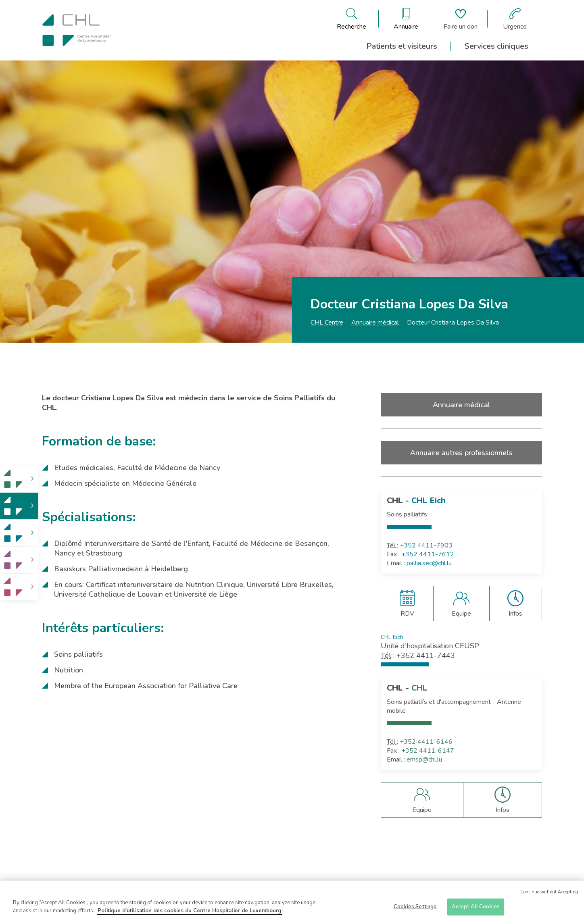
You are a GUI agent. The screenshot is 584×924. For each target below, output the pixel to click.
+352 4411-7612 (428, 554)
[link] (19, 479)
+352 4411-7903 (426, 545)
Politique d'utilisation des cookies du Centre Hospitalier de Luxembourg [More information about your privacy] (190, 913)
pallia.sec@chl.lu (429, 563)
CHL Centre (327, 323)
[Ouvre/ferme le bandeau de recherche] (351, 19)
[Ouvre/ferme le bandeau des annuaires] (406, 19)
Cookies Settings (415, 909)
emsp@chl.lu (424, 760)
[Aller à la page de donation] (461, 19)
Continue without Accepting (549, 894)
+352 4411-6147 (428, 751)
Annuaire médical (375, 323)
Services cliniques (496, 46)
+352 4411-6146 (426, 742)
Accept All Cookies (476, 909)
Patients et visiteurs (402, 46)
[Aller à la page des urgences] (515, 19)
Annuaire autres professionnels (461, 453)
